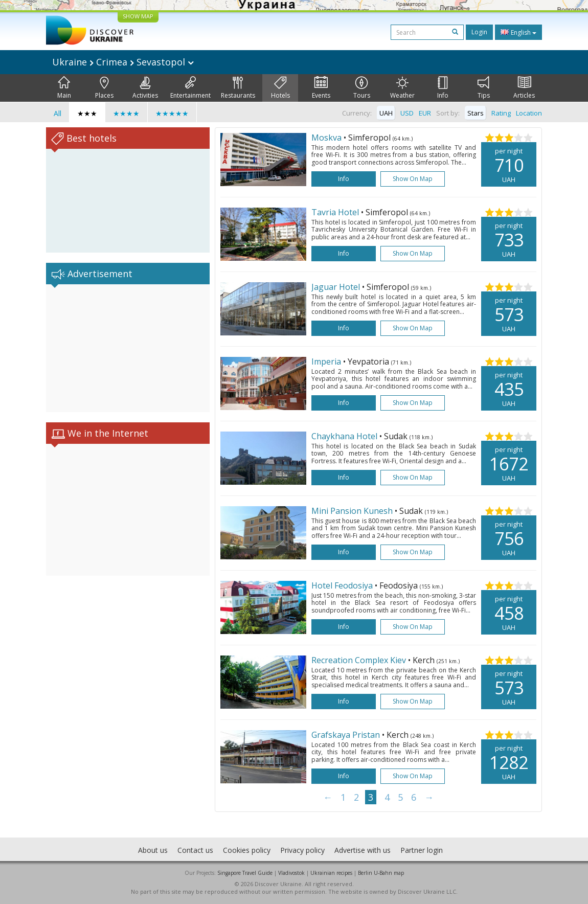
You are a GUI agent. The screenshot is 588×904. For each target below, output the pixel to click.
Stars (476, 113)
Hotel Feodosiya (343, 585)
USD (407, 113)
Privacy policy (302, 850)
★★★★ (126, 113)
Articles (524, 88)
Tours (362, 88)
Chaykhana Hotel (345, 436)
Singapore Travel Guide (245, 873)
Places (104, 88)
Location (529, 113)
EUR (425, 113)
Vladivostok (291, 873)
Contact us (195, 850)
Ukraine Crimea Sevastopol (123, 62)
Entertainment (190, 88)
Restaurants (238, 88)
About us (153, 850)
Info (443, 88)
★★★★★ (172, 113)
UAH (386, 113)
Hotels (280, 88)
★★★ (87, 113)
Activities (145, 88)
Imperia (327, 361)
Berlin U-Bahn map (381, 873)
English (518, 32)
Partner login (422, 850)
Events (321, 88)
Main (64, 88)
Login (479, 32)
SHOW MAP (138, 16)
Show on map (413, 179)
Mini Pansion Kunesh (353, 511)
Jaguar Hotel (337, 287)
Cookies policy (247, 850)
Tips (484, 88)
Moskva (327, 138)
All (58, 113)
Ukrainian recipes (331, 873)
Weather (402, 88)
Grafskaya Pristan (347, 735)
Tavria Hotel (336, 212)
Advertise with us (363, 850)
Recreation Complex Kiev (360, 660)
